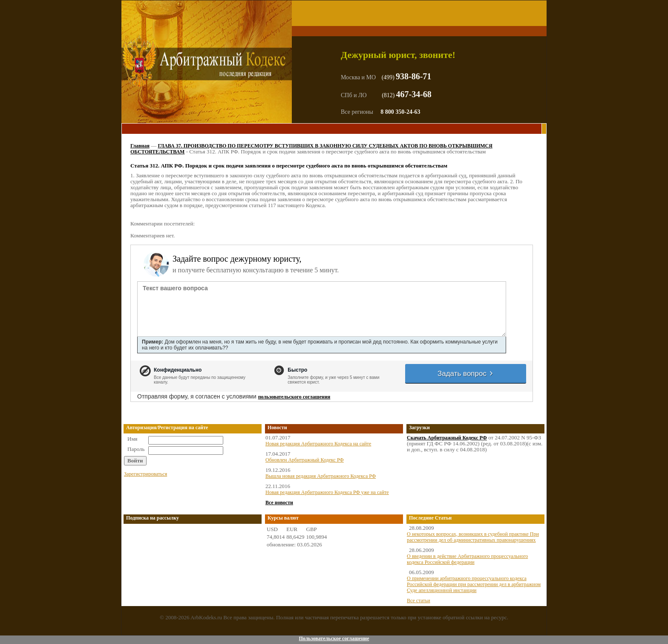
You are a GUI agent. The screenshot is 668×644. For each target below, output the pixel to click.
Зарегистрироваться (145, 474)
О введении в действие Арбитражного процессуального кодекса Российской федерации (467, 559)
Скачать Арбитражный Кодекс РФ (447, 438)
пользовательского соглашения (294, 397)
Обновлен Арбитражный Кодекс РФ (305, 460)
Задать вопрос (466, 374)
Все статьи (419, 601)
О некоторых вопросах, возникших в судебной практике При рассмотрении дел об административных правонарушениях (473, 537)
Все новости (279, 502)
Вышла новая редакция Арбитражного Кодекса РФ (321, 476)
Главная (140, 146)
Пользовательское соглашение (334, 638)
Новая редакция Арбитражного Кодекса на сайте (318, 444)
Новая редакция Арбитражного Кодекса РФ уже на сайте (327, 492)
